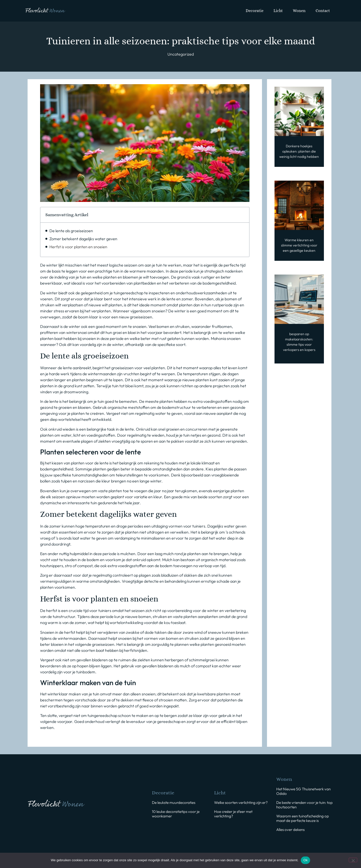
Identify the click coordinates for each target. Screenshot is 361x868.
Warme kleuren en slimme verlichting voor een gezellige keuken (299, 245)
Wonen (299, 11)
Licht (278, 11)
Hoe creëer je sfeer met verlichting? (233, 814)
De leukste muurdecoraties (174, 802)
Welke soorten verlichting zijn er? (241, 802)
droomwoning (76, 392)
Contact (323, 11)
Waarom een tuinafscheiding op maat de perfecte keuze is (303, 818)
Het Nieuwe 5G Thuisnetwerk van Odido (303, 791)
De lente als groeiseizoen (71, 231)
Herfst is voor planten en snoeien (78, 247)
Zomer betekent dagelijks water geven (83, 239)
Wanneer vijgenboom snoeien (139, 311)
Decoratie (255, 11)
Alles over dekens (290, 830)
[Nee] (353, 860)
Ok (305, 860)
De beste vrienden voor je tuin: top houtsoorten (304, 805)
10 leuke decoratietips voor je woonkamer (176, 814)
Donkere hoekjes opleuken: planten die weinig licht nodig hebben (299, 151)
